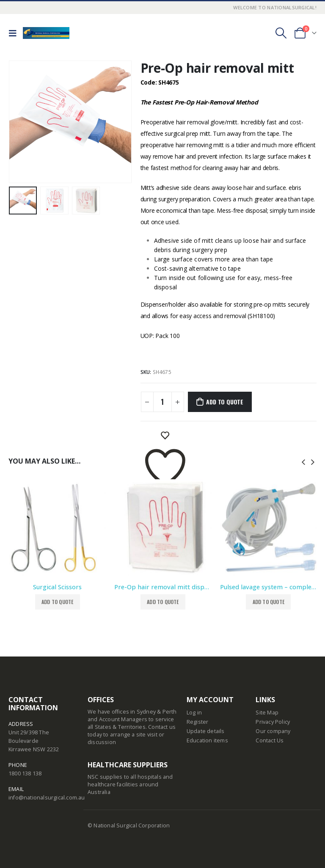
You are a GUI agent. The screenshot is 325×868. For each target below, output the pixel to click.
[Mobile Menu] (15, 33)
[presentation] (303, 461)
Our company (273, 731)
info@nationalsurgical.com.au (47, 798)
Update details (206, 731)
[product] (57, 528)
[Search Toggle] (281, 33)
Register (198, 722)
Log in (194, 713)
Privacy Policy (273, 722)
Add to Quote (224, 402)
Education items (207, 740)
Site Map (267, 713)
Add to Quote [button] (57, 602)
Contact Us (270, 740)
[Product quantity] (162, 402)
